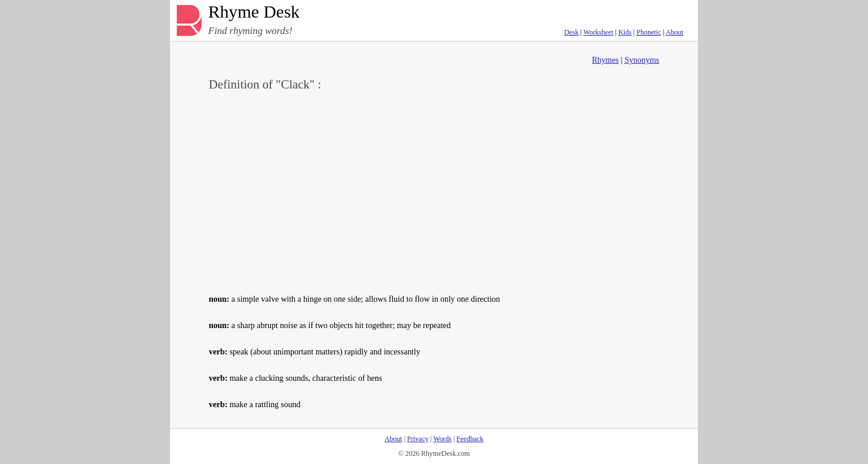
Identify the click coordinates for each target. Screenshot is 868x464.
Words (443, 439)
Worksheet (599, 32)
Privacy (418, 439)
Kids (625, 32)
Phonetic (649, 32)
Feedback (470, 439)
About (674, 32)
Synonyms (642, 60)
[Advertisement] (434, 191)
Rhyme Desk (254, 12)
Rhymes (605, 60)
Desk (572, 32)
